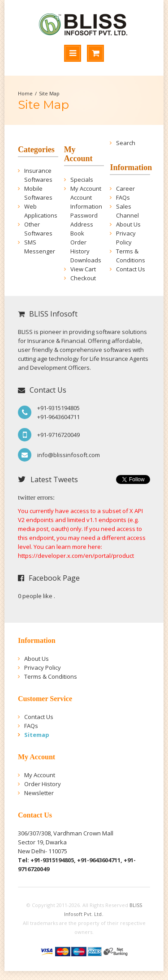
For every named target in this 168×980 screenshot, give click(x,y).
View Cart (83, 269)
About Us (128, 224)
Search (126, 143)
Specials (82, 180)
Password (84, 215)
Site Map (49, 93)
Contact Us (131, 269)
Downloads (86, 260)
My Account (86, 188)
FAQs (123, 197)
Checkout (83, 278)
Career (125, 188)
